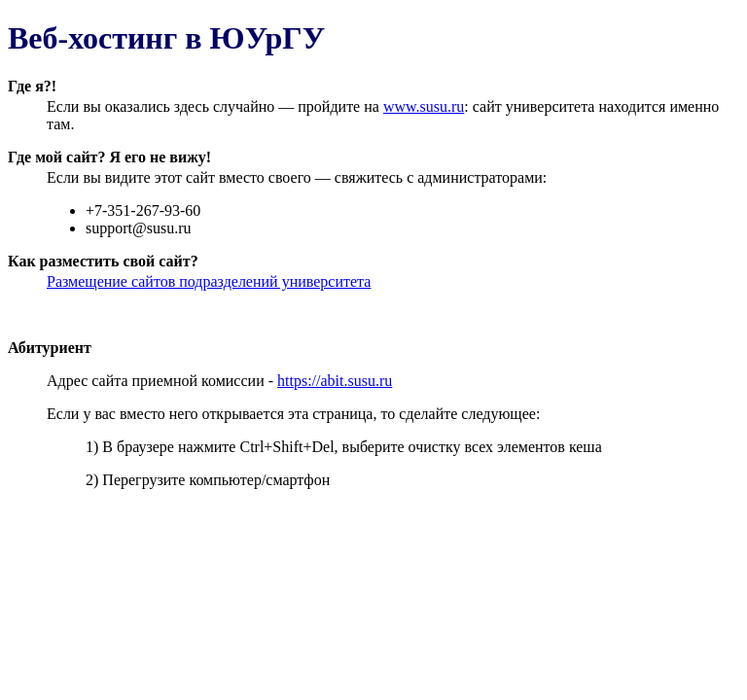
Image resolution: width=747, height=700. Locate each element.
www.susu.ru (424, 106)
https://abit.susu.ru (335, 381)
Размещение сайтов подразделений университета (209, 281)
